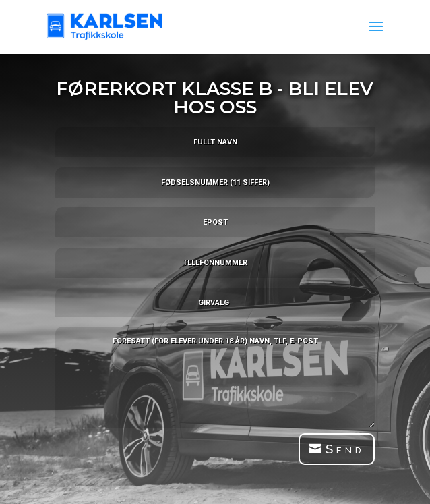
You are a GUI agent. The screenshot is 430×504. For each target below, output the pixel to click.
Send (345, 449)
